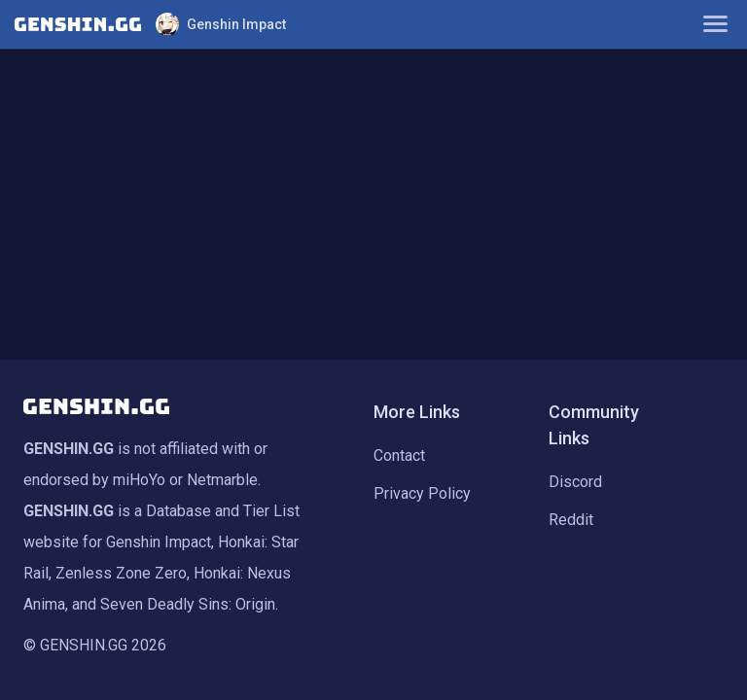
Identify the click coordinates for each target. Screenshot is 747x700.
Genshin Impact (221, 24)
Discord (575, 482)
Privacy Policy (422, 493)
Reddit (571, 520)
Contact (399, 455)
